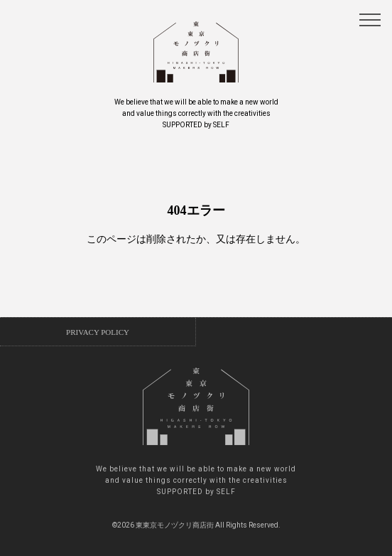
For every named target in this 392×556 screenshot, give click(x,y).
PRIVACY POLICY (98, 332)
